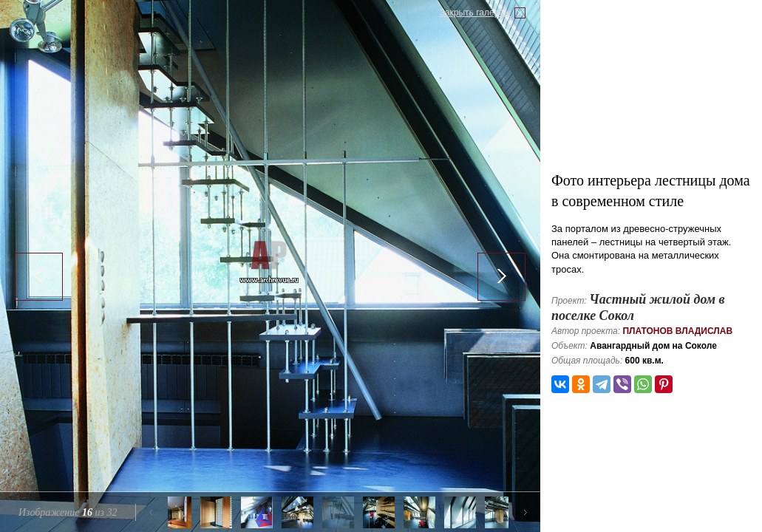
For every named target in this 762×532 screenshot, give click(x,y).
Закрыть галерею (475, 13)
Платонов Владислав (677, 331)
